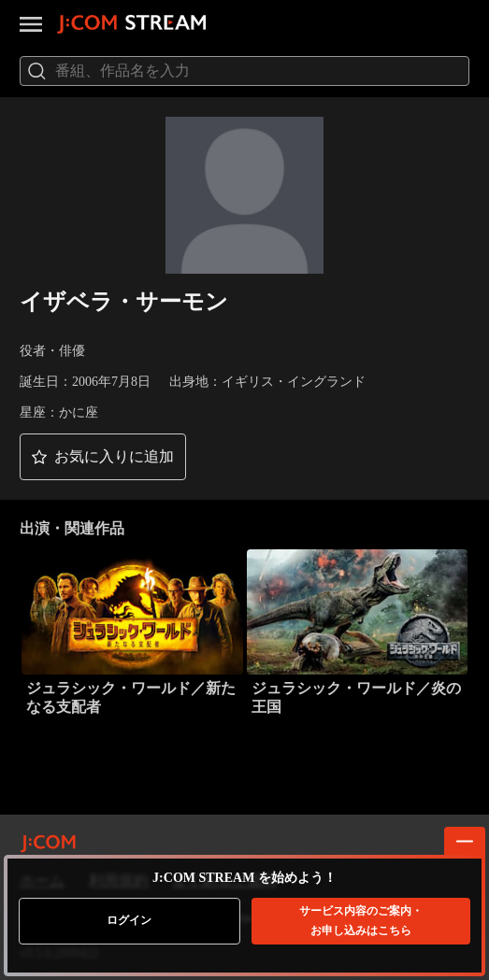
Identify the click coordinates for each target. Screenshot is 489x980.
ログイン (129, 920)
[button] (103, 457)
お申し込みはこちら (361, 921)
